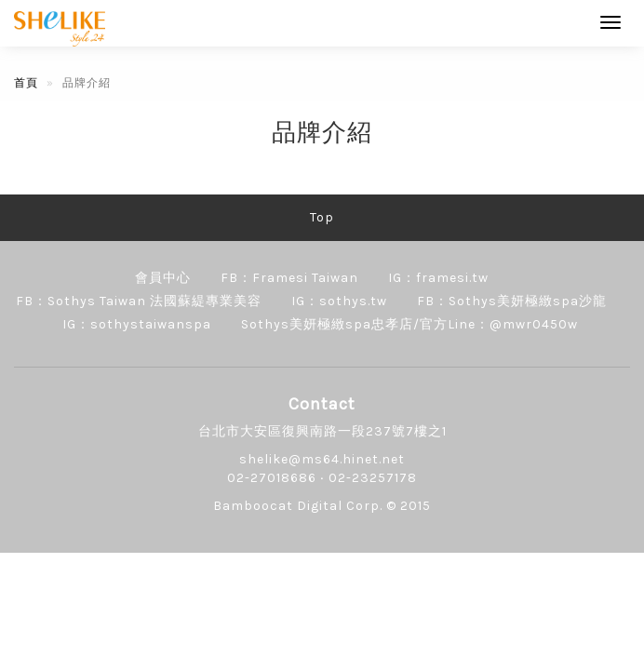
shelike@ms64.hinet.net (322, 459)
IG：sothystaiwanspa (137, 324)
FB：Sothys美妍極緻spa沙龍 (512, 301)
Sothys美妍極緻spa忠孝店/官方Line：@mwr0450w (409, 324)
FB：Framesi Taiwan (289, 278)
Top (322, 217)
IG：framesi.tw (438, 278)
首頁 (26, 83)
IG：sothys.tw (339, 301)
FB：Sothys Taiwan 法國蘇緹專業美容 (139, 301)
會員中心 (163, 278)
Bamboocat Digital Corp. (298, 506)
